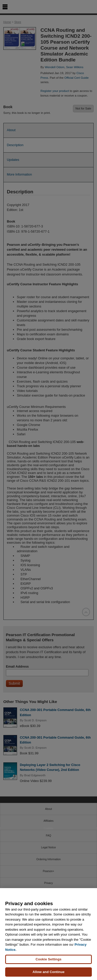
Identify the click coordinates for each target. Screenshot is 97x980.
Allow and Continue (49, 972)
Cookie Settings (48, 959)
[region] (48, 934)
